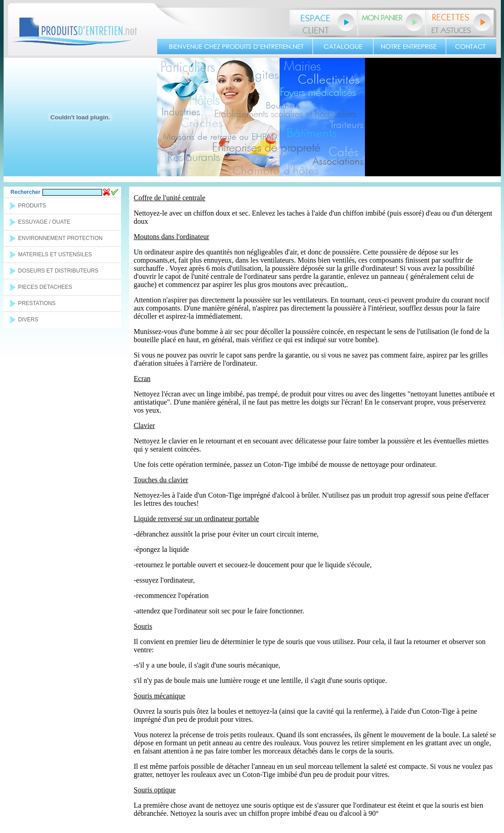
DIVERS (28, 320)
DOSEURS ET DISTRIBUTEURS (58, 271)
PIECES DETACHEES (45, 287)
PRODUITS (32, 206)
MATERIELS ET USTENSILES (55, 254)
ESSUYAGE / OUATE (44, 222)
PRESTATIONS (37, 303)
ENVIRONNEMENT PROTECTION (60, 238)
